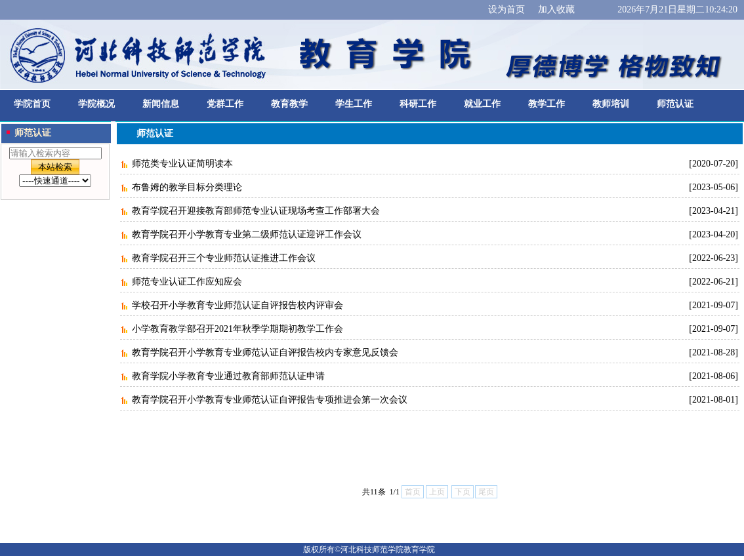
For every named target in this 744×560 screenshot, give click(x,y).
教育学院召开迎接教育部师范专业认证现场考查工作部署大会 (256, 211)
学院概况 (96, 104)
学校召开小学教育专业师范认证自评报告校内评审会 (238, 305)
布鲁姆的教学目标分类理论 (187, 187)
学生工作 (354, 104)
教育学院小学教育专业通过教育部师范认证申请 (228, 376)
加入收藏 (556, 10)
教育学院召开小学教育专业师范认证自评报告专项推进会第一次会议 (270, 400)
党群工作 (225, 104)
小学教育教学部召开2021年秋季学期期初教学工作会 (238, 329)
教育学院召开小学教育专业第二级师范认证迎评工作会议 (247, 234)
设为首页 (506, 10)
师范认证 (675, 104)
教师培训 (611, 104)
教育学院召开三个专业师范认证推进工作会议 (224, 258)
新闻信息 (161, 104)
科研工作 (418, 104)
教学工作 (547, 104)
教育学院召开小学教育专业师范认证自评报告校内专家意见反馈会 (265, 352)
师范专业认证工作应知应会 (187, 282)
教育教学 (289, 104)
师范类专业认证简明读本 (182, 164)
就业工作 (482, 104)
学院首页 (32, 104)
